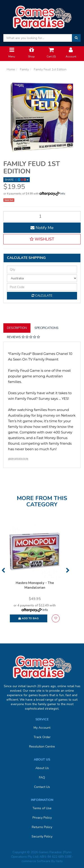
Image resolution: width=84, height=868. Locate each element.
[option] (35, 576)
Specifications (46, 328)
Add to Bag (28, 618)
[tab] (17, 328)
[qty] (42, 269)
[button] (42, 239)
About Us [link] (42, 768)
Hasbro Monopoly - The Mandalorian (35, 585)
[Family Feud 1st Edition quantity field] (42, 216)
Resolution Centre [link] (42, 747)
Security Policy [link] (42, 836)
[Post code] (42, 287)
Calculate (42, 296)
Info (63, 194)
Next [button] (68, 570)
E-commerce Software (47, 859)
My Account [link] (42, 728)
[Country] (42, 278)
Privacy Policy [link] (42, 818)
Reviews (23, 337)
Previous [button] (3, 570)
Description (17, 328)
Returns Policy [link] (42, 827)
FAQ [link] (42, 777)
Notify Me (42, 228)
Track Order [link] (42, 737)
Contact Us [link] (42, 787)
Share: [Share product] (17, 180)
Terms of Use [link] (42, 808)
